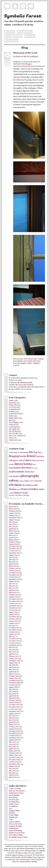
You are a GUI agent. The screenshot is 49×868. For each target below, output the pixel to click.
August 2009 (13, 663)
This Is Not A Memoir (16, 436)
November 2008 (14, 683)
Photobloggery (27, 64)
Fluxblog (12, 813)
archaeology (13, 452)
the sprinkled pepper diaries (18, 837)
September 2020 (14, 606)
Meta (11, 420)
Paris (15, 363)
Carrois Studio (24, 862)
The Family (13, 429)
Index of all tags (23, 495)
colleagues (13, 460)
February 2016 (14, 619)
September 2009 (15, 661)
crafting (21, 461)
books (23, 456)
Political (12, 425)
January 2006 (13, 755)
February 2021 (14, 595)
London (13, 472)
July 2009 (12, 665)
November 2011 (14, 630)
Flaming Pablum (14, 811)
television (15, 485)
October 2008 (14, 685)
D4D (11, 809)
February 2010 (14, 656)
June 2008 (12, 692)
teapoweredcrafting (15, 831)
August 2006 (13, 740)
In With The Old (14, 414)
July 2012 (12, 626)
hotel (25, 361)
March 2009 (13, 674)
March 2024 (13, 531)
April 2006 (12, 749)
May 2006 (12, 747)
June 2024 (12, 524)
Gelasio (7, 857)
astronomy (24, 452)
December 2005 (14, 758)
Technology (13, 427)
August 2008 (13, 687)
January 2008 (13, 703)
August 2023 (13, 533)
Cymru (27, 460)
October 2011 (13, 632)
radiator (30, 363)
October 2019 (14, 610)
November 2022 (14, 549)
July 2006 (12, 742)
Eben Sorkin (16, 857)
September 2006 (15, 738)
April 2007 (12, 722)
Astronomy (13, 403)
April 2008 (12, 696)
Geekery (12, 412)
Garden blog (13, 36)
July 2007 (12, 716)
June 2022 (12, 560)
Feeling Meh (13, 409)
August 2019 (13, 612)
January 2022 (13, 571)
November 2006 (14, 733)
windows (16, 366)
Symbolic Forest (23, 16)
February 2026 (14, 511)
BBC (31, 452)
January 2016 (13, 621)
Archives (11, 40)
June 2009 (12, 667)
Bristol (31, 456)
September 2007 (14, 711)
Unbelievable (13, 440)
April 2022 (12, 564)
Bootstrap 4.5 (20, 855)
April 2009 (12, 672)
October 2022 (14, 551)
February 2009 (14, 676)
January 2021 (13, 597)
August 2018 (13, 615)
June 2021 (12, 586)
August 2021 (13, 582)
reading (21, 481)
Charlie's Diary (14, 804)
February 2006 (14, 753)
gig (44, 461)
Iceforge (40, 846)
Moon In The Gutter (15, 824)
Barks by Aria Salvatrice (17, 791)
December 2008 (14, 681)
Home (9, 32)
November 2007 (14, 707)
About (29, 36)
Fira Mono (40, 860)
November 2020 (14, 601)
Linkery (11, 416)
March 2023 (13, 540)
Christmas (40, 456)
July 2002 (12, 769)
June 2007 (12, 718)
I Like (11, 820)
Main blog (24, 32)
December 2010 (14, 639)
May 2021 (12, 588)
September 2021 (14, 579)
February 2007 (14, 727)
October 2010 (14, 643)
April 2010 (12, 654)
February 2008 (14, 700)
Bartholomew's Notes (16, 793)
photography (22, 363)
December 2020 (14, 599)
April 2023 (12, 538)
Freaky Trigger (14, 815)
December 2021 (14, 573)
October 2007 (14, 709)
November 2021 (14, 575)
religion (26, 481)
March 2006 (13, 751)
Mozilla (34, 862)
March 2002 (13, 777)
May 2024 (12, 527)
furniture (20, 361)
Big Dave (38, 452)
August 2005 (13, 766)
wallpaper (36, 363)
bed (25, 359)
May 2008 (12, 694)
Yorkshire (16, 493)
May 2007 (12, 720)
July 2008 (12, 689)
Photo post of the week (25, 53)
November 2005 (14, 760)
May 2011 (12, 637)
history (19, 464)
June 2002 (12, 771)
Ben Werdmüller (14, 795)
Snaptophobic (14, 828)
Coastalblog (13, 806)
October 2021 (13, 577)
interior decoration (34, 361)
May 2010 (12, 652)
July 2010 (12, 648)
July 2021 (12, 584)
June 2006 (12, 744)
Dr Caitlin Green (14, 802)
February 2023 (14, 542)
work (10, 493)
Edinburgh (39, 461)
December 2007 (14, 705)
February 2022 (14, 568)
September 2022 (14, 553)
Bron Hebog (13, 798)
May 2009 (12, 670)
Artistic (11, 401)
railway (14, 481)
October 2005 (14, 762)
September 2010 (14, 645)
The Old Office (14, 434)
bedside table (32, 359)
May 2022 (12, 562)
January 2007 (13, 729)
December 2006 (14, 731)
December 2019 (14, 608)
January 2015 (13, 623)
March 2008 (13, 698)
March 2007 (13, 725)
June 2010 (12, 650)
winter (41, 489)
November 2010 (14, 641)
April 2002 (12, 775)
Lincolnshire (15, 468)
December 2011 (14, 628)
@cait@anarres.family (25, 383)
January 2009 (13, 678)
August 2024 (13, 520)
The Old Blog (13, 431)
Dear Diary (13, 407)
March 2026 (13, 509)
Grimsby (11, 464)
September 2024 (14, 518)
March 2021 (13, 593)
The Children (28, 485)
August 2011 (13, 634)
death (33, 461)
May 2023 (12, 535)
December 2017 (14, 617)
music (21, 472)
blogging (14, 456)
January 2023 (13, 544)
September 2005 (15, 764)
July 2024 (12, 522)
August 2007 (13, 714)
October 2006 (14, 736)
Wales (24, 489)
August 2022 (13, 555)
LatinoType (12, 860)
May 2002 (12, 773)
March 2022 (13, 566)
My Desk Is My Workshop (25, 385)
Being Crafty (13, 405)
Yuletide (25, 493)
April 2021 (12, 590)
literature (27, 468)
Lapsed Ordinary (15, 822)
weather (33, 489)
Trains (11, 438)
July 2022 (12, 557)
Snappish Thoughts (15, 826)
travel (19, 489)
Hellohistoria (13, 817)
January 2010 (13, 659)
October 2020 (14, 604)
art (19, 452)
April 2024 (12, 529)
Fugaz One (41, 857)
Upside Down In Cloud (17, 833)
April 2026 (12, 507)
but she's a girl (14, 800)
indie (34, 464)
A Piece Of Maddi (15, 789)
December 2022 (14, 546)
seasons (38, 481)
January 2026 (13, 513)
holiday (28, 464)
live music (35, 468)
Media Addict (13, 418)
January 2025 (13, 516)
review (32, 481)
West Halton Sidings (16, 835)
